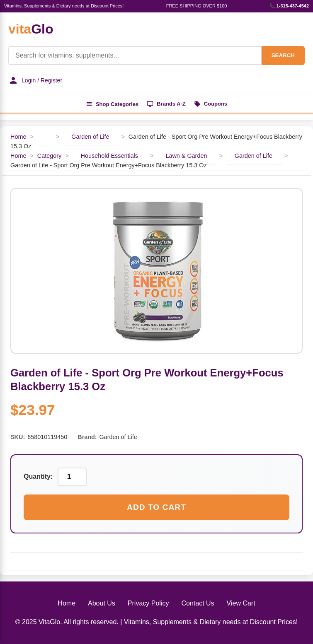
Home (18, 137)
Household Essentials (109, 156)
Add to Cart (156, 507)
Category (49, 156)
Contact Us (198, 603)
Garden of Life (91, 137)
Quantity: (38, 476)
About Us (102, 603)
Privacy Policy (148, 603)
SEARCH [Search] (283, 55)
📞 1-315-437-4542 (289, 6)
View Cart (241, 603)
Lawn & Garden (186, 156)
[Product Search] (135, 55)
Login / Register (35, 80)
